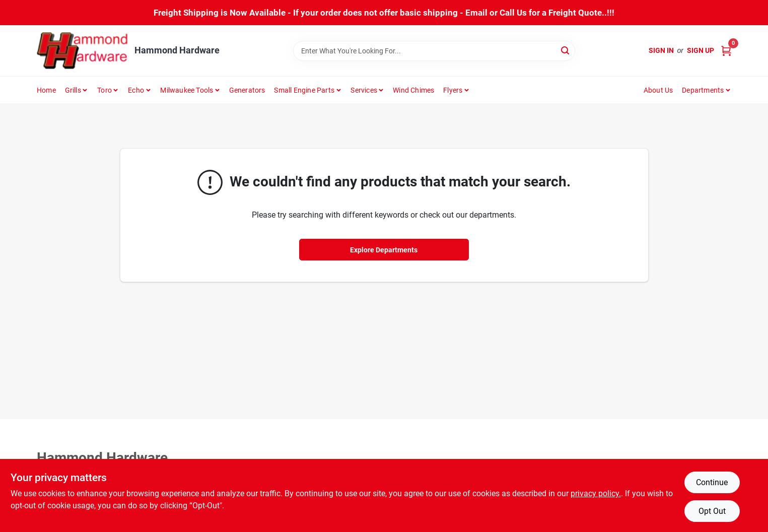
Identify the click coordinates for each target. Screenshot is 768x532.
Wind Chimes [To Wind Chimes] (413, 90)
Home (46, 90)
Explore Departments (384, 250)
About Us (658, 90)
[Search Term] (434, 51)
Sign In (661, 50)
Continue (712, 482)
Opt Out (712, 511)
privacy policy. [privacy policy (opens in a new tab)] (596, 493)
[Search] (566, 50)
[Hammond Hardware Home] (82, 51)
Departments (703, 90)
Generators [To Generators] (247, 90)
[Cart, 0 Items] (726, 51)
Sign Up (701, 50)
